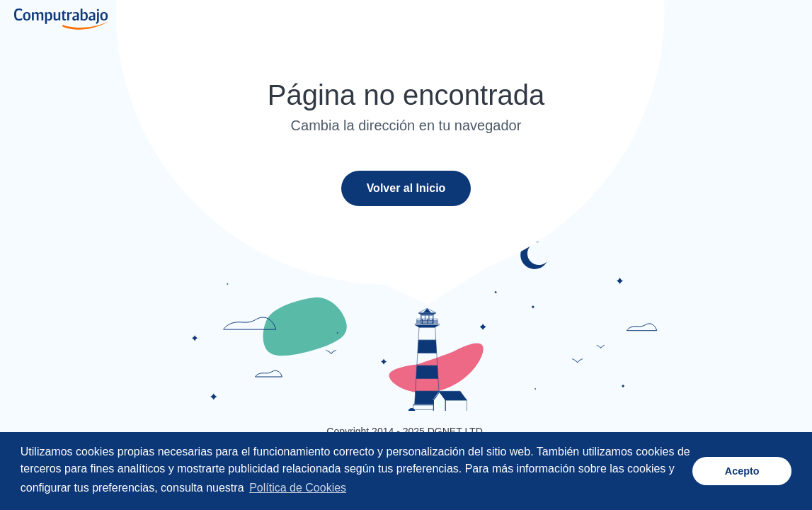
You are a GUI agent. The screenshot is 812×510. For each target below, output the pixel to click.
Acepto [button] (742, 471)
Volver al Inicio (406, 188)
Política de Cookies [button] (298, 488)
